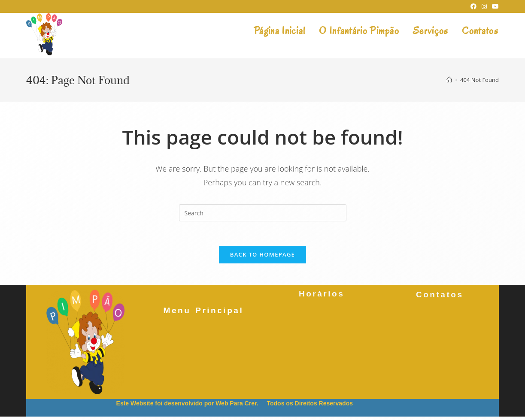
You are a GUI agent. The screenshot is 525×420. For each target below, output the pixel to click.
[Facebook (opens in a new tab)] (473, 6)
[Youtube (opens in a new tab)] (494, 6)
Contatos (440, 295)
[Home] (449, 80)
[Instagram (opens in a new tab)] (484, 6)
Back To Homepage (262, 256)
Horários (322, 296)
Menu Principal (203, 311)
